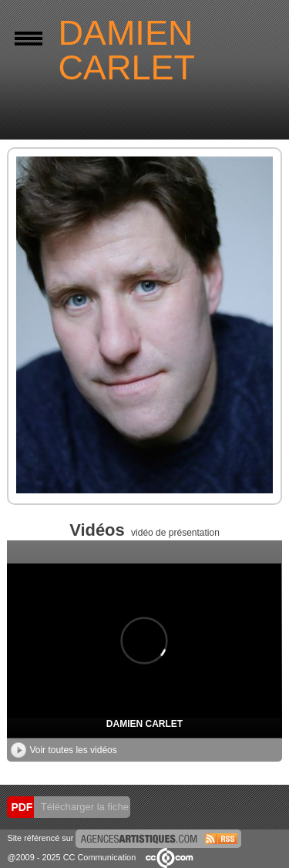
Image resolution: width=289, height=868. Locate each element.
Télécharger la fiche (83, 807)
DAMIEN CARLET (144, 724)
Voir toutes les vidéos (64, 750)
